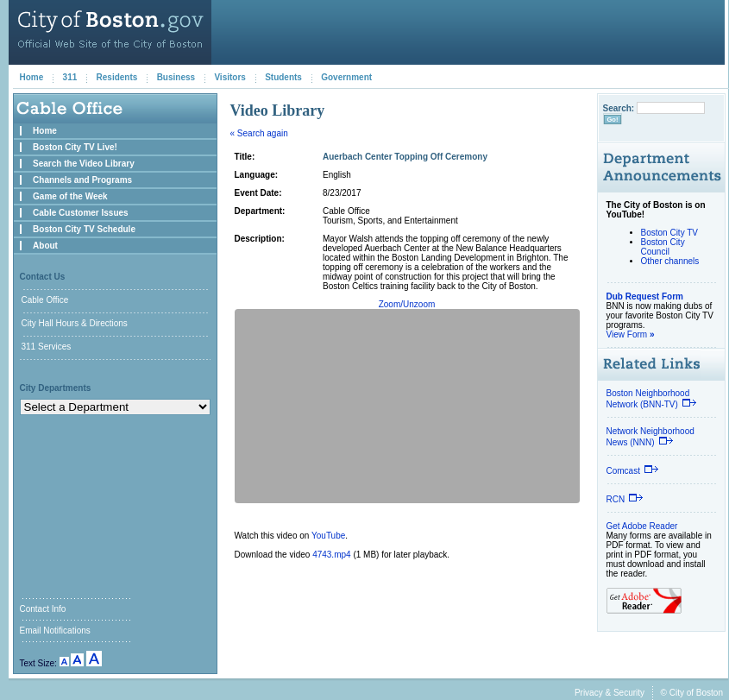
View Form (631, 334)
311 (70, 77)
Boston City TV (670, 233)
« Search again (259, 133)
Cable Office (45, 300)
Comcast (633, 471)
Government (346, 77)
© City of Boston (692, 693)
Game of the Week (70, 196)
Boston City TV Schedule (84, 229)
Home (32, 77)
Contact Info (43, 609)
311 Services (47, 347)
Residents (117, 77)
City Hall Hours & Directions (75, 323)
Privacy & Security (610, 693)
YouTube (328, 536)
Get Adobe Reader (642, 526)
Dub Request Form (645, 296)
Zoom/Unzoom (407, 304)
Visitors (230, 77)
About (45, 246)
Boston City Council (663, 247)
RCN (625, 499)
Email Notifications (55, 631)
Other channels (670, 261)
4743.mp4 (331, 555)
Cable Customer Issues (81, 213)
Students (283, 77)
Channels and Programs (82, 180)
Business (176, 77)
